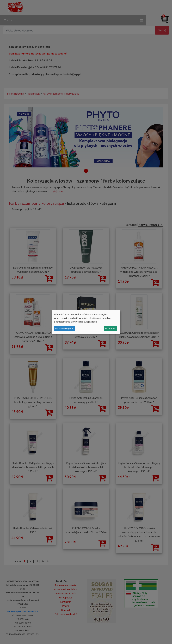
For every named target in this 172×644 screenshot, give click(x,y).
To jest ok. (110, 328)
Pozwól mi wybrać (65, 328)
